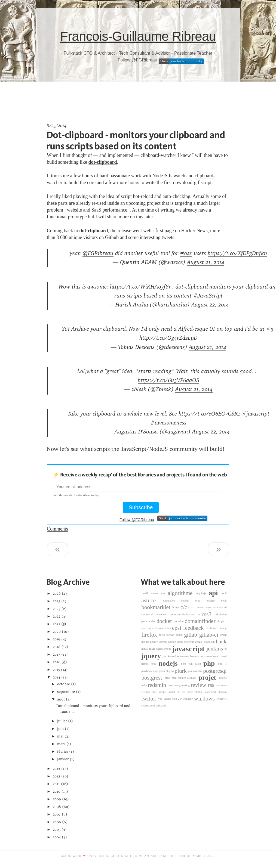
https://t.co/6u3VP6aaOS (168, 380)
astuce (152, 600)
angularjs (202, 593)
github (180, 635)
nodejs (170, 663)
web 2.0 (178, 699)
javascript (189, 649)
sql (180, 692)
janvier (63, 759)
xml (158, 706)
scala (224, 685)
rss (212, 685)
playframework (150, 671)
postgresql (215, 671)
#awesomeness (168, 423)
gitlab (192, 635)
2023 (57, 609)
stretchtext (211, 692)
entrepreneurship (162, 628)
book (224, 601)
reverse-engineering (179, 685)
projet (209, 678)
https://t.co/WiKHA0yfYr (140, 287)
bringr (176, 607)
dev (154, 621)
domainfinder (201, 621)
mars (61, 744)
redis (145, 685)
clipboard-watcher (158, 155)
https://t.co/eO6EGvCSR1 (209, 414)
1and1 (146, 593)
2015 (56, 670)
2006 (57, 822)
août (61, 699)
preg (168, 678)
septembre (66, 692)
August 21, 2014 (206, 262)
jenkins (215, 649)
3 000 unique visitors (77, 237)
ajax (164, 593)
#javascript (256, 414)
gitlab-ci (210, 635)
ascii (224, 593)
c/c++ (188, 607)
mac (198, 656)
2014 (57, 677)
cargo (208, 607)
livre (192, 656)
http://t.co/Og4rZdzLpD (168, 338)
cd (225, 607)
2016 (57, 662)
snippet (163, 692)
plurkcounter (196, 671)
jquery (152, 656)
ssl (185, 692)
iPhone (168, 649)
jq (226, 649)
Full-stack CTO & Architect (89, 53)
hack (221, 641)
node (155, 664)
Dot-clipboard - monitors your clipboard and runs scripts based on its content (136, 140)
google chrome (159, 642)
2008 (57, 807)
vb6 (161, 699)
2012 (57, 776)
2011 (56, 784)
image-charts (156, 649)
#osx (186, 253)
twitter (150, 699)
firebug (223, 628)
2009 (57, 799)
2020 (57, 632)
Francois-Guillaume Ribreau (138, 36)
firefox (150, 635)
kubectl (172, 656)
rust (219, 685)
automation (172, 601)
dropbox (222, 621)
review (199, 685)
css (199, 614)
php (211, 663)
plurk (182, 671)
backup (188, 601)
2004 (57, 837)
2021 (57, 624)
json (165, 656)
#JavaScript (208, 296)
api (215, 593)
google (146, 642)
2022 (57, 616)
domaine (179, 621)
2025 (57, 601)
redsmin (158, 685)
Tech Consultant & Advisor (144, 53)
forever (171, 635)
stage (191, 692)
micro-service (208, 656)
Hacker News (194, 231)
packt (199, 664)
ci (153, 614)
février (63, 751)
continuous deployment (183, 614)
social (173, 692)
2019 (57, 639)
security (147, 692)
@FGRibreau (98, 253)
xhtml (152, 706)
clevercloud (162, 614)
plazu (162, 671)
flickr (163, 635)
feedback (194, 628)
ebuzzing (147, 628)
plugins (170, 671)
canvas (200, 607)
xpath (163, 706)
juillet (62, 721)
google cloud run (205, 642)
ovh (192, 664)
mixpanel (222, 656)
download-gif (186, 182)
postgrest (153, 678)
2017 (57, 654)
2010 (57, 791)
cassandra (218, 607)
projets (223, 678)
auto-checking (176, 196)
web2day (188, 699)
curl (217, 614)
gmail (224, 635)
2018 (57, 647)
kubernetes (183, 656)
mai (60, 736)
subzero (222, 692)
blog (201, 601)
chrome (146, 614)
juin (60, 729)
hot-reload (143, 196)
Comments (57, 529)
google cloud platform (182, 642)
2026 (57, 593)
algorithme (182, 593)
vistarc (168, 699)
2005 (57, 830)
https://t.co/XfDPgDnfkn (238, 253)
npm (185, 664)
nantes (146, 664)
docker (165, 621)
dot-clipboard (103, 162)
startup (200, 692)
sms (155, 692)
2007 (57, 814)
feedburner (212, 628)
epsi (178, 628)
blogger (214, 601)
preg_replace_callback (185, 678)
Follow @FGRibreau (137, 60)
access (156, 593)
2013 (57, 769)
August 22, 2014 (210, 305)
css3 (208, 614)
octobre (64, 684)
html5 (145, 649)
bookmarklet (157, 607)
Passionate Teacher (193, 53)
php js (223, 664)
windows (205, 699)
